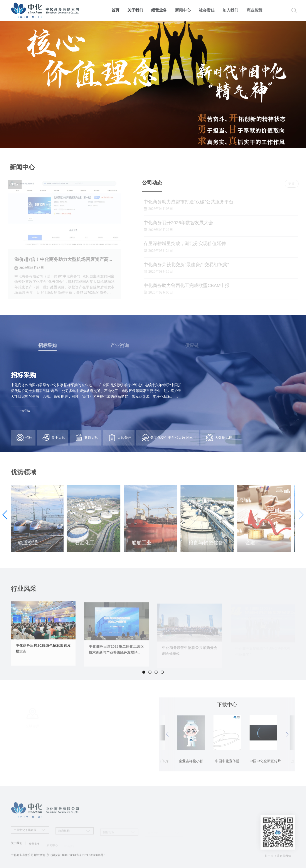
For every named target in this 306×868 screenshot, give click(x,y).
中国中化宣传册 (189, 764)
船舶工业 (143, 546)
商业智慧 (258, 10)
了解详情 (24, 411)
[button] (301, 515)
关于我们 (137, 10)
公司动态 (155, 183)
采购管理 (120, 438)
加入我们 (234, 10)
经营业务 (161, 10)
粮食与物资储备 (207, 546)
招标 (24, 438)
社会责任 (209, 10)
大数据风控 (219, 438)
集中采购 (54, 438)
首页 (117, 10)
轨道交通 (29, 546)
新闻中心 (185, 10)
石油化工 (86, 546)
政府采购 (87, 438)
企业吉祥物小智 (266, 764)
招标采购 (24, 375)
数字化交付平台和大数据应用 (169, 438)
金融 (252, 546)
